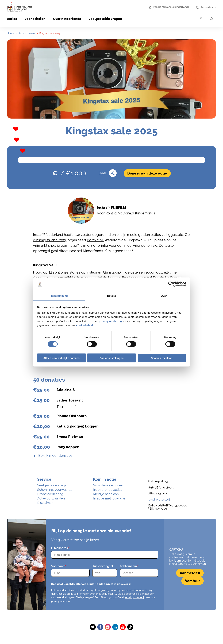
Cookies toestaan (162, 358)
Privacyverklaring (50, 494)
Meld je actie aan (106, 494)
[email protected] (134, 597)
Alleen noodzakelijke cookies (61, 358)
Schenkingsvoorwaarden (56, 490)
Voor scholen (35, 19)
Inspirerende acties (108, 490)
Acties (12, 19)
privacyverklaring (110, 321)
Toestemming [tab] (59, 296)
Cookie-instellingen (111, 358)
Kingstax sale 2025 (50, 33)
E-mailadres (59, 548)
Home (10, 33)
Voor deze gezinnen (108, 485)
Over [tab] (164, 296)
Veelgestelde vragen (105, 19)
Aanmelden (190, 573)
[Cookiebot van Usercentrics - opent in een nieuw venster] (171, 284)
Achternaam (128, 566)
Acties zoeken (27, 33)
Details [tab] (111, 296)
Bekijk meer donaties (55, 456)
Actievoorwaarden (51, 498)
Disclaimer (45, 503)
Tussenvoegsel (103, 566)
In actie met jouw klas (109, 498)
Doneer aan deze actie (147, 173)
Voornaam (58, 566)
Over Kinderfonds (67, 19)
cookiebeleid (85, 325)
